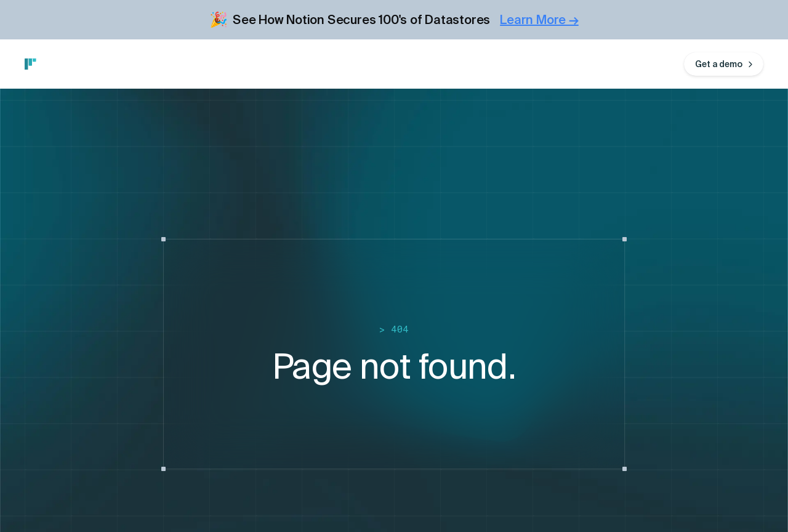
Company (324, 64)
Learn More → (539, 19)
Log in (659, 64)
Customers (217, 64)
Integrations (144, 64)
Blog (273, 64)
